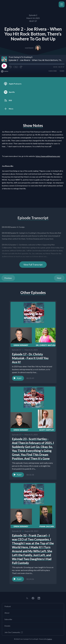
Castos (49, 639)
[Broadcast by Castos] (5, 71)
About (7, 613)
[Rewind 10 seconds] (11, 67)
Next (59, 278)
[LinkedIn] (39, 598)
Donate (7, 626)
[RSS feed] (27, 598)
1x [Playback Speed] (16, 67)
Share (62, 71)
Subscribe (53, 71)
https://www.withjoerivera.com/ (48, 156)
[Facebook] (33, 598)
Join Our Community (14, 632)
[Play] (4, 66)
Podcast (8, 606)
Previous (8, 278)
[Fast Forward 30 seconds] (21, 67)
